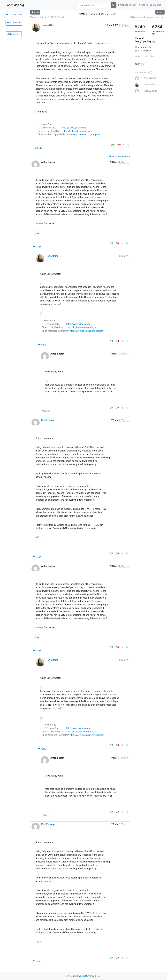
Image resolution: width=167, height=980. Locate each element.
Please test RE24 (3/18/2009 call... (48, 17)
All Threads (14, 23)
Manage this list (127, 5)
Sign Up (156, 5)
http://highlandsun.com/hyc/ (78, 131)
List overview (14, 14)
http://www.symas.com (74, 128)
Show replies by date (119, 157)
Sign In (143, 5)
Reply (38, 148)
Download (14, 34)
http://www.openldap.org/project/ (83, 134)
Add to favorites (145, 56)
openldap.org (15, 5)
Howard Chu (48, 25)
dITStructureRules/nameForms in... (147, 17)
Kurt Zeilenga (48, 420)
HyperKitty (83, 976)
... (38, 233)
